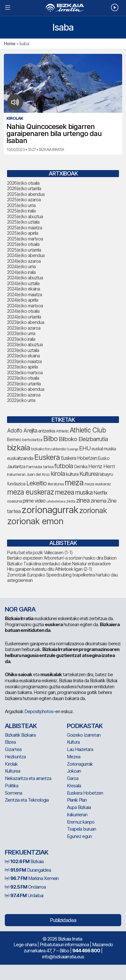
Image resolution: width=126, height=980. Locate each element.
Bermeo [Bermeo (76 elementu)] (14, 440)
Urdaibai (24, 895)
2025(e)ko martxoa (25, 239)
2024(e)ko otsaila (23, 311)
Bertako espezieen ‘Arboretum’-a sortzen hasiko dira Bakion (62, 558)
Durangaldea (28, 870)
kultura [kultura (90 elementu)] (72, 474)
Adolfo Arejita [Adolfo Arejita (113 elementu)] (22, 430)
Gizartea (13, 749)
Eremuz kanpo (81, 822)
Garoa (73, 778)
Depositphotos (39, 711)
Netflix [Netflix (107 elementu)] (100, 493)
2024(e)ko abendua (26, 255)
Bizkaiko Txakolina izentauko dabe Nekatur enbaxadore (59, 564)
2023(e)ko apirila (22, 367)
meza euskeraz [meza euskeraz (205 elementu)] (30, 492)
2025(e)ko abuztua (25, 216)
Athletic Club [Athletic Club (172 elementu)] (88, 430)
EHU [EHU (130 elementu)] (85, 448)
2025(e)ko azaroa (24, 200)
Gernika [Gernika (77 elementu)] (81, 467)
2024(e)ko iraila (21, 272)
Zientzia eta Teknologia (27, 800)
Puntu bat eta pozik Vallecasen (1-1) (40, 552)
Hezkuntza (15, 757)
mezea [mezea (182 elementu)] (64, 492)
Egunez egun (79, 836)
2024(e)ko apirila (23, 300)
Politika (12, 786)
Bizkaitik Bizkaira (20, 735)
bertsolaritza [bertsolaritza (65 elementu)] (32, 440)
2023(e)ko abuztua (25, 344)
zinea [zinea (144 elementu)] (83, 500)
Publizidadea (63, 920)
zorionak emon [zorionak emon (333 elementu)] (35, 521)
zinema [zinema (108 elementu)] (98, 501)
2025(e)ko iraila (21, 211)
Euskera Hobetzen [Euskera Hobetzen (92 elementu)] (79, 458)
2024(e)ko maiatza (24, 294)
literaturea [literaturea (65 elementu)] (56, 484)
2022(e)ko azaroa (24, 395)
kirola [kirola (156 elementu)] (58, 474)
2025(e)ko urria (21, 205)
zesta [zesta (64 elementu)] (71, 501)
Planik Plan (77, 800)
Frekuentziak (27, 852)
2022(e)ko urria (21, 400)
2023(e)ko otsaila (23, 378)
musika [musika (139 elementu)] (84, 493)
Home (10, 43)
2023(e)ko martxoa (25, 372)
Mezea (74, 757)
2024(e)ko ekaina (24, 289)
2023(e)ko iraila (21, 339)
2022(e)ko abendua (26, 389)
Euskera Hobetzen (85, 793)
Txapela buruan (81, 829)
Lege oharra (25, 944)
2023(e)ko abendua (26, 322)
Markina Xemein (32, 878)
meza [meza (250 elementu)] (74, 483)
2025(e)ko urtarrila (24, 250)
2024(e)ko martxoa (25, 306)
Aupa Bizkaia (79, 807)
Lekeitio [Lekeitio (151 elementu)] (36, 483)
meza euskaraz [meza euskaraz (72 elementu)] (98, 484)
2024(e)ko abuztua (25, 278)
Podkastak (85, 726)
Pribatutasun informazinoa (64, 944)
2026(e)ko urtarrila (24, 188)
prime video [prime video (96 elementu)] (34, 501)
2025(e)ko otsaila (23, 244)
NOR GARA (20, 609)
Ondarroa (25, 887)
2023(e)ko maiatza (24, 361)
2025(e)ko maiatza (24, 228)
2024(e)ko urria (21, 266)
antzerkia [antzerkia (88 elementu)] (47, 431)
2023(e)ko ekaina (23, 356)
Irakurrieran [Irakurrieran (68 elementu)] (16, 474)
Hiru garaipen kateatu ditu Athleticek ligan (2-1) (50, 569)
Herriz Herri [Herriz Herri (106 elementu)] (101, 466)
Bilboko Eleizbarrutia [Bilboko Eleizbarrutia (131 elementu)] (83, 439)
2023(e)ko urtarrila (24, 384)
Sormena (13, 793)
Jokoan (74, 771)
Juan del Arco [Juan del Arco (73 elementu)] (38, 474)
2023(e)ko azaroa (24, 328)
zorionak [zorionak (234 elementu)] (93, 510)
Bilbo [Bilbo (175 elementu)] (50, 439)
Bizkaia (24, 861)
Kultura (73, 742)
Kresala (74, 786)
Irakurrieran (77, 815)
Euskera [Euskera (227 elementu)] (47, 457)
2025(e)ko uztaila (23, 222)
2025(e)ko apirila (23, 233)
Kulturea (12, 771)
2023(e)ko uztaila (23, 350)
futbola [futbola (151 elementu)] (64, 466)
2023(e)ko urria (21, 333)
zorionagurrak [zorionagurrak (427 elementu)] (50, 510)
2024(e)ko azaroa (24, 261)
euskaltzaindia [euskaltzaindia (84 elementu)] (20, 458)
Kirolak (11, 764)
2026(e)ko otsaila (23, 183)
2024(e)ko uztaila (23, 283)
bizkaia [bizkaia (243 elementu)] (19, 448)
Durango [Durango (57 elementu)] (72, 449)
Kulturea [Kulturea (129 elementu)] (89, 474)
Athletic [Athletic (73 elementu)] (62, 431)
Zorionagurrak (80, 764)
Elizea (10, 742)
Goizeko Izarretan (84, 735)
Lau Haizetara (80, 749)
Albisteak (21, 726)
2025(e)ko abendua (26, 194)
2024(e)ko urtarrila (24, 317)
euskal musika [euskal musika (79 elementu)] (104, 449)
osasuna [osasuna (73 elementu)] (14, 501)
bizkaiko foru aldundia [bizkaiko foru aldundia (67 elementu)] (48, 449)
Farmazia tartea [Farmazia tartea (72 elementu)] (40, 467)
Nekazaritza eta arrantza (28, 778)
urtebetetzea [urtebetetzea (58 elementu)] (56, 501)
